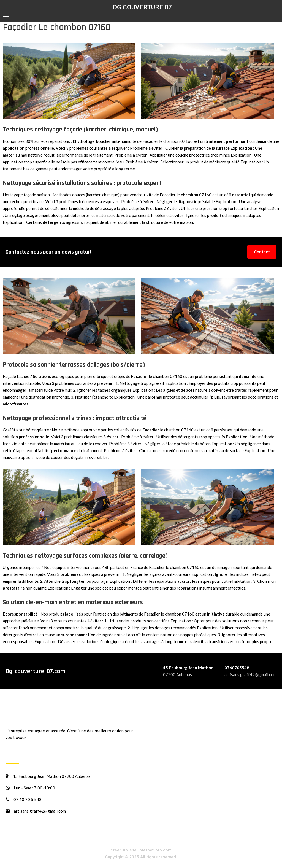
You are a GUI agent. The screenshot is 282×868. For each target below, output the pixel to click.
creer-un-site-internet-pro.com (141, 850)
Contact (262, 252)
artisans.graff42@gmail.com (250, 674)
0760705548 (237, 668)
